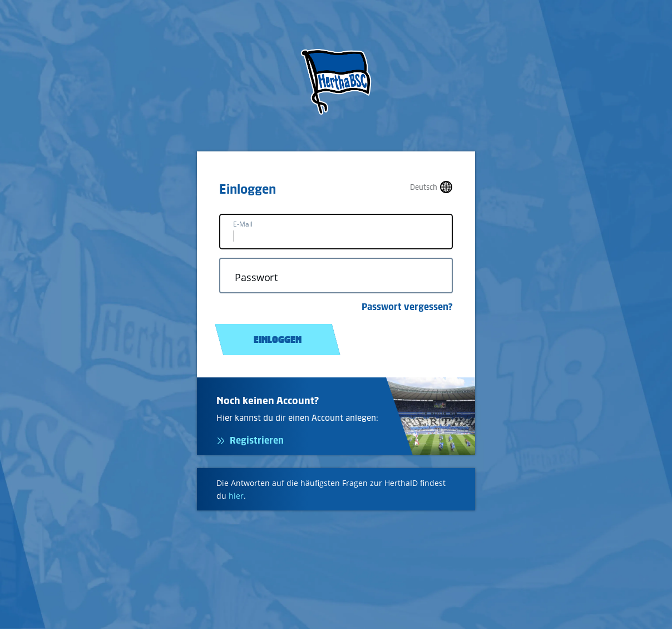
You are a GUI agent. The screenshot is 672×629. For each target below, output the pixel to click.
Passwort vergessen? (407, 307)
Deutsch (424, 187)
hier (236, 496)
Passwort (256, 277)
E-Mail (243, 224)
